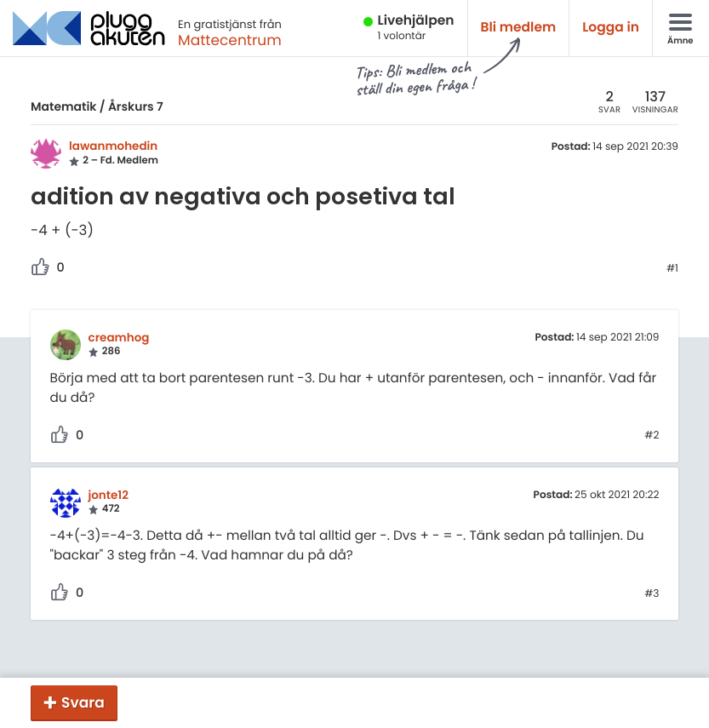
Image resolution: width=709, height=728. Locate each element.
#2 (652, 436)
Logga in (611, 28)
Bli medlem (519, 28)
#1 (672, 269)
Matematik (63, 106)
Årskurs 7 (136, 106)
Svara (83, 702)
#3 (652, 594)
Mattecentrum (230, 40)
